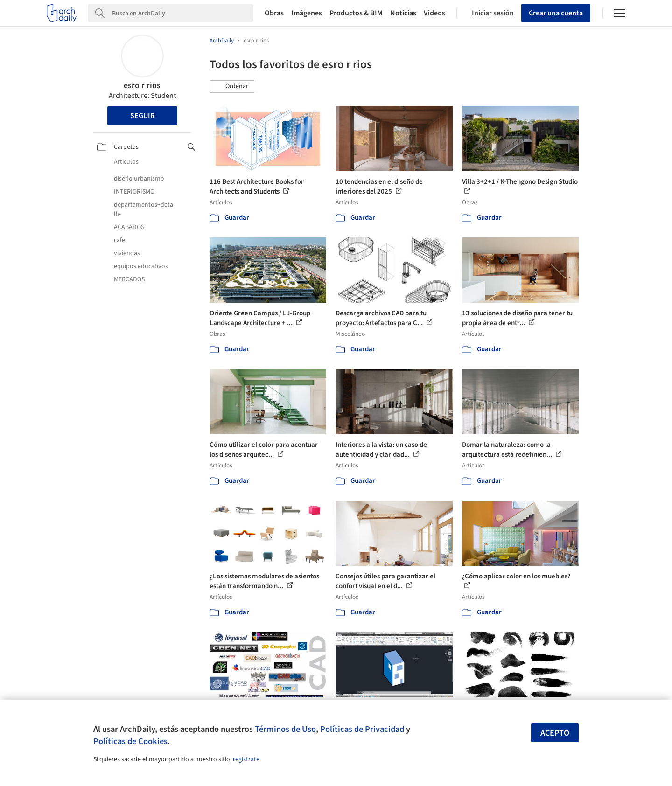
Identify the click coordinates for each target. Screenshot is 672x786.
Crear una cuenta (556, 13)
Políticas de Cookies (130, 741)
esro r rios (142, 86)
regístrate (246, 759)
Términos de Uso (285, 729)
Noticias (403, 13)
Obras (274, 13)
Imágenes (307, 13)
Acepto (555, 733)
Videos (434, 13)
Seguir (142, 116)
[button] (232, 87)
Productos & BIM (356, 13)
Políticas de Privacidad (362, 729)
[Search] (183, 13)
